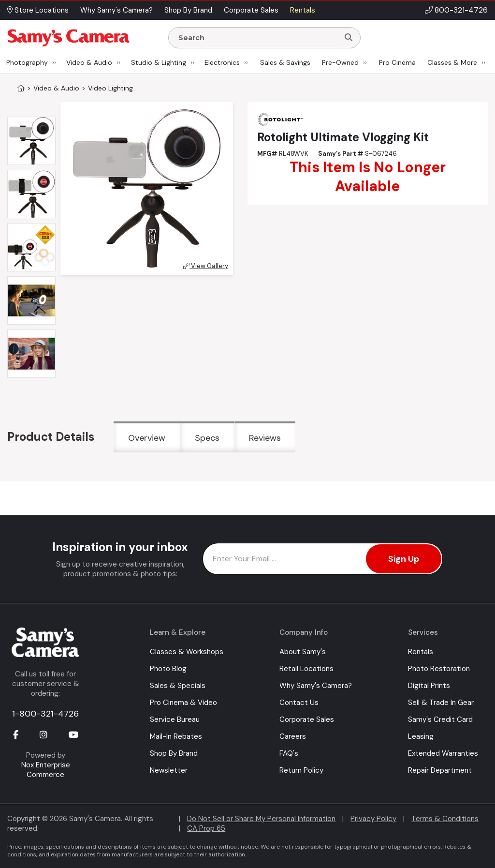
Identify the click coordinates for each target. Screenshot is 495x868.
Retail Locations (306, 669)
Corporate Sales (307, 719)
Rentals (421, 652)
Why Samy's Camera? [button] (116, 10)
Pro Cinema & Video (183, 703)
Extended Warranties (443, 753)
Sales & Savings (285, 62)
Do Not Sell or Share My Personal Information (261, 819)
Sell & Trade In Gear (441, 703)
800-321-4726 (461, 10)
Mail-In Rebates (176, 736)
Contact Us (299, 703)
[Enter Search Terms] (258, 38)
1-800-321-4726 (45, 714)
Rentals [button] (303, 10)
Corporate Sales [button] (251, 10)
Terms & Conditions (445, 819)
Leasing (421, 736)
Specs (207, 438)
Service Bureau (175, 719)
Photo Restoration (439, 669)
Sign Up (404, 559)
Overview (147, 438)
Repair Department (440, 770)
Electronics (222, 62)
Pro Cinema (397, 62)
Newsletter (169, 770)
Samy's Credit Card (440, 719)
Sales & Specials (178, 686)
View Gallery (206, 266)
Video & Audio (89, 62)
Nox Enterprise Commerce (46, 770)
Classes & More (452, 62)
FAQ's (289, 753)
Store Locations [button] (38, 10)
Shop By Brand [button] (188, 10)
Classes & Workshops (187, 652)
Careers (293, 736)
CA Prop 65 (206, 828)
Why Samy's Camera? (316, 686)
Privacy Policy (373, 819)
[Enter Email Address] (323, 559)
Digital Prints (429, 686)
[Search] (349, 38)
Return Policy (301, 770)
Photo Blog (168, 669)
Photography (27, 62)
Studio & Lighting (159, 62)
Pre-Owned (340, 62)
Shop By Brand (174, 753)
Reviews (265, 438)
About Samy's (303, 652)
